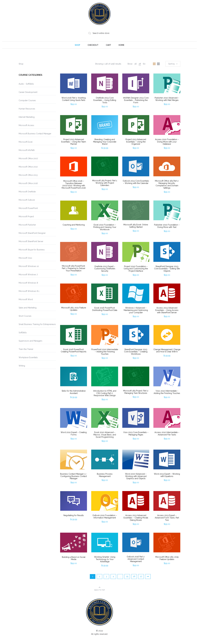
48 (140, 64)
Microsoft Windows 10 (29, 266)
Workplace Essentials (28, 357)
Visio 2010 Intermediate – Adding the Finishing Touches (167, 392)
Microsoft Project (26, 217)
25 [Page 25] (127, 576)
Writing (22, 366)
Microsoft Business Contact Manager (35, 134)
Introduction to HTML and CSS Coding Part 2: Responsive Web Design (105, 393)
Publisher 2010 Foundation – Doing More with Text (167, 226)
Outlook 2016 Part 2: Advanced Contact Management (136, 559)
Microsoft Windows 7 (28, 275)
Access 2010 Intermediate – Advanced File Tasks (167, 434)
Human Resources (27, 109)
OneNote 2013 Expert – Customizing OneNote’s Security (105, 269)
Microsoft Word (26, 299)
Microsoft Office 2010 (28, 167)
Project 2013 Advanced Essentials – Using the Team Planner (74, 142)
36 (135, 64)
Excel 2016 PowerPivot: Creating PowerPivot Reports (74, 351)
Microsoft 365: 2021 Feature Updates (74, 309)
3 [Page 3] (106, 576)
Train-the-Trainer (26, 349)
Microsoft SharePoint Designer (32, 233)
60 (144, 64)
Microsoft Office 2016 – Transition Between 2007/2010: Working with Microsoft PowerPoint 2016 (74, 184)
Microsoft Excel (26, 142)
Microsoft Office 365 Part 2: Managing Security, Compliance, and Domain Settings (167, 184)
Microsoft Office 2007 (28, 158)
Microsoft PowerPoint (28, 208)
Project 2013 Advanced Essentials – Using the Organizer (136, 142)
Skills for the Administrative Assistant (74, 392)
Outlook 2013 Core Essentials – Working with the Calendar (136, 182)
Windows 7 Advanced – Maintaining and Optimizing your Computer (136, 310)
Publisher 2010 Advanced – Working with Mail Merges (167, 99)
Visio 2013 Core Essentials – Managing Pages (136, 434)
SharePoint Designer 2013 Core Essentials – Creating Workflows (136, 352)
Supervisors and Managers (30, 341)
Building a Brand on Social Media (74, 558)
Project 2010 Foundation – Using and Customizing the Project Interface (136, 269)
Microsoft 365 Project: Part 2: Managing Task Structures (136, 392)
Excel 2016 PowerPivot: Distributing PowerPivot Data (105, 309)
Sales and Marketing (28, 308)
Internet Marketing (27, 117)
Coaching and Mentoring (74, 225)
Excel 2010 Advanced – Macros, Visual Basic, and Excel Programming (105, 435)
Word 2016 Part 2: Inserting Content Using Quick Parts (74, 99)
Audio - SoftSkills (26, 84)
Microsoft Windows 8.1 (29, 291)
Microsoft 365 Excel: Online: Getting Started (136, 226)
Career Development (28, 92)
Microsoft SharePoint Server (31, 241)
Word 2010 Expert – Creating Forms (74, 434)
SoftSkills (23, 333)
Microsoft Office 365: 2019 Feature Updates (167, 558)
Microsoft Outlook (27, 200)
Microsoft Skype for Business (32, 250)
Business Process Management (105, 475)
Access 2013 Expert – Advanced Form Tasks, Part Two (167, 518)
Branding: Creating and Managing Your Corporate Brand (105, 142)
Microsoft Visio (25, 258)
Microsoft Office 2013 (28, 175)
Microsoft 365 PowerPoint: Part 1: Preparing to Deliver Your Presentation (74, 268)
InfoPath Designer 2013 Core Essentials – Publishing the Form (136, 100)
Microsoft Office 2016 (28, 183)
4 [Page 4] (113, 576)
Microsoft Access (26, 125)
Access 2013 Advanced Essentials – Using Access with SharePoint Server (167, 310)
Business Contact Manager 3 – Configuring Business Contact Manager (74, 476)
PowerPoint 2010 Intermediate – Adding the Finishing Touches (105, 352)
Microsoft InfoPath (27, 150)
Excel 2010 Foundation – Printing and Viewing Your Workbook (105, 227)
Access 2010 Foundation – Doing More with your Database (167, 142)
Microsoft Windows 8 (28, 283)
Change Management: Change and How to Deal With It (167, 351)
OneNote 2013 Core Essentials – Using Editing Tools (105, 100)
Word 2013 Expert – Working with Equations (167, 475)
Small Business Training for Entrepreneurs (37, 324)
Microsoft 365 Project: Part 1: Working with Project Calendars (105, 183)
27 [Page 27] (141, 576)
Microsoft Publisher (27, 225)
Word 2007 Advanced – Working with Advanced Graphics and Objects (136, 476)
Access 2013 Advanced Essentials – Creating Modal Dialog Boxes (136, 518)
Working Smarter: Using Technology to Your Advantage (105, 559)
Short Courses (25, 316)
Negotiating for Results (74, 515)
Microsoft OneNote (27, 192)
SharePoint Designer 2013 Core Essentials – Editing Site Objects (167, 269)
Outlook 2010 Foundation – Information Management (105, 517)
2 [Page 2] (99, 576)
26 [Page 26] (134, 576)
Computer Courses (27, 100)
